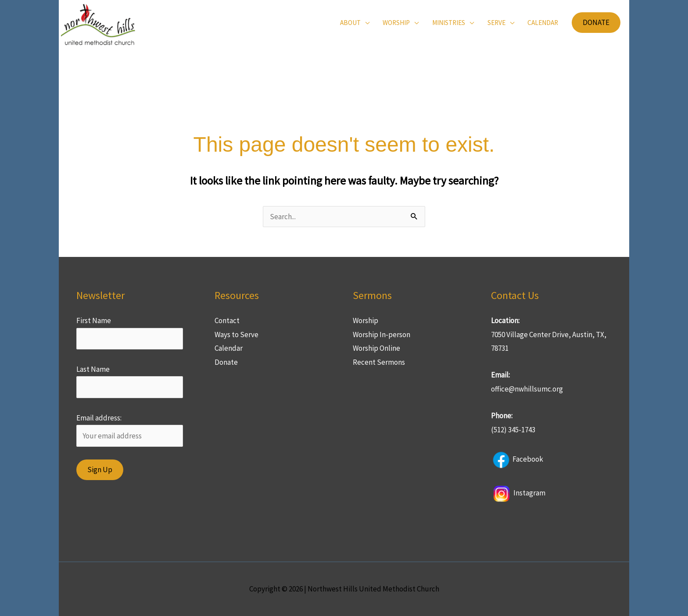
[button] (596, 23)
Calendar (229, 348)
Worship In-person (382, 335)
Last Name (93, 369)
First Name (94, 320)
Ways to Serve (236, 335)
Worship (365, 320)
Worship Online (376, 348)
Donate (226, 362)
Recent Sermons (379, 362)
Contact (227, 320)
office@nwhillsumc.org (527, 389)
